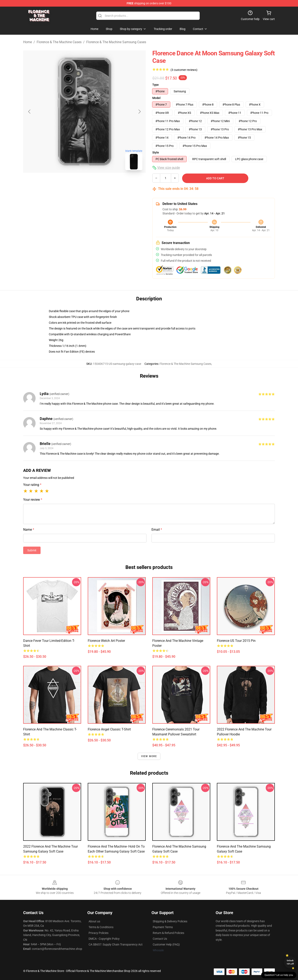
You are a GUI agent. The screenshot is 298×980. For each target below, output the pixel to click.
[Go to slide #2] (95, 183)
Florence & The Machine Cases (59, 42)
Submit (32, 550)
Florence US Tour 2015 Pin (236, 641)
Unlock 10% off (290, 962)
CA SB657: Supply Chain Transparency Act (116, 944)
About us (94, 921)
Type (156, 85)
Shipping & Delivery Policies (170, 921)
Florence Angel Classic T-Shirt (109, 729)
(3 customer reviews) (184, 70)
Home (28, 42)
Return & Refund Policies (168, 933)
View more (149, 756)
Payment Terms (163, 927)
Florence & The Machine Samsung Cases (116, 42)
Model (156, 98)
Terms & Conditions (101, 927)
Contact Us (160, 939)
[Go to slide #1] (74, 183)
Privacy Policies (99, 933)
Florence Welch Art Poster (106, 641)
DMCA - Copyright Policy (104, 939)
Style (156, 152)
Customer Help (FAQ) (166, 944)
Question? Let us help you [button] (279, 975)
